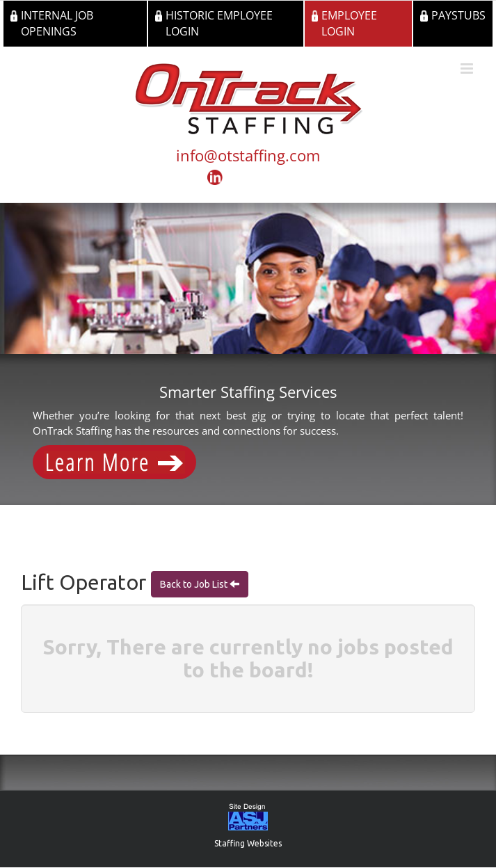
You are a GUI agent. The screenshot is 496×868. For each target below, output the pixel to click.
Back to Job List (195, 584)
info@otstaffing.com (248, 155)
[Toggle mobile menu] (468, 69)
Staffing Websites (248, 843)
